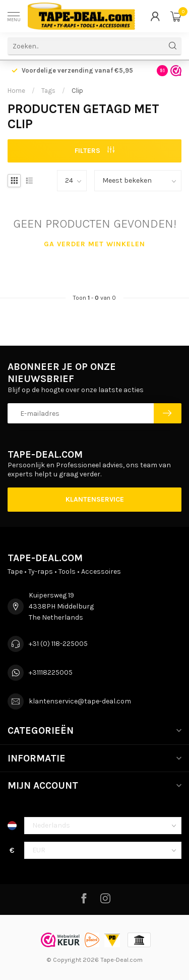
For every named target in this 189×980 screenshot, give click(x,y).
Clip (77, 91)
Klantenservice (95, 499)
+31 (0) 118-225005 (58, 644)
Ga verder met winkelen (94, 244)
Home (16, 91)
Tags (48, 91)
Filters (94, 151)
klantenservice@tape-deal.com (80, 701)
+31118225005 (51, 672)
